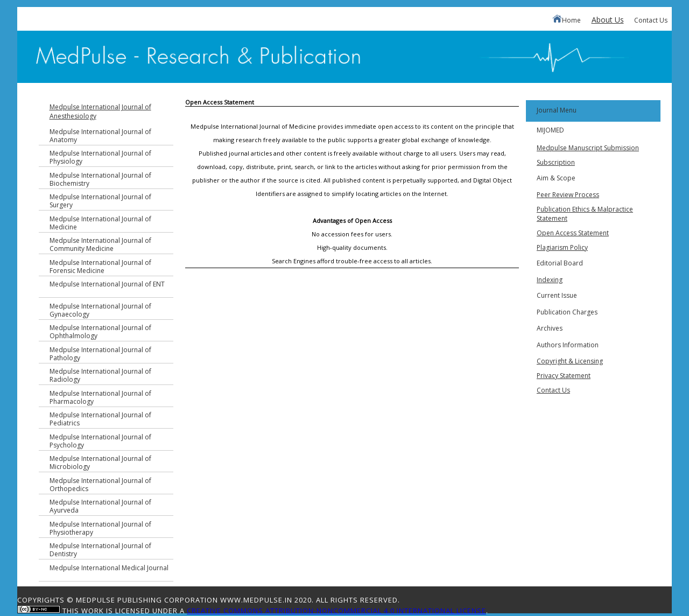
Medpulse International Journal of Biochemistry (100, 179)
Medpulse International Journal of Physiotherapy (100, 528)
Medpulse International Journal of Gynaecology (100, 310)
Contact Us (651, 20)
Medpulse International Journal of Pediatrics (100, 419)
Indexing (550, 280)
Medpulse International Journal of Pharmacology (100, 397)
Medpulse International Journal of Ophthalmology (100, 332)
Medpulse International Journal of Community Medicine (100, 244)
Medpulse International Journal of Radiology (100, 375)
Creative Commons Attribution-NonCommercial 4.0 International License (336, 611)
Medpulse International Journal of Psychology (100, 441)
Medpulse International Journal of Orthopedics (100, 485)
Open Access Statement (573, 233)
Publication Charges (567, 312)
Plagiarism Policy (562, 247)
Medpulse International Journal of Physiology (100, 157)
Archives (550, 328)
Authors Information (568, 345)
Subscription (556, 162)
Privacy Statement (564, 376)
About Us (608, 20)
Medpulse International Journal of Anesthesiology (100, 111)
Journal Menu (557, 110)
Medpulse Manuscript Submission (588, 148)
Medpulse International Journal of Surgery (100, 201)
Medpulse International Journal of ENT (107, 284)
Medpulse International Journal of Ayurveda (100, 506)
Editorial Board (560, 263)
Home (567, 20)
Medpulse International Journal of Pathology (100, 354)
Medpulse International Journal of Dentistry (100, 550)
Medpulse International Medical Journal (109, 568)
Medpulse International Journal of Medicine (100, 223)
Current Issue (557, 295)
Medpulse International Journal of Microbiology (100, 463)
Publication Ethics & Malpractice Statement (585, 214)
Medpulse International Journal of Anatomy (100, 136)
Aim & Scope (556, 178)
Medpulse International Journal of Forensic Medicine (100, 267)
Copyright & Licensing (570, 361)
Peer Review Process (568, 195)
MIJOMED (550, 130)
